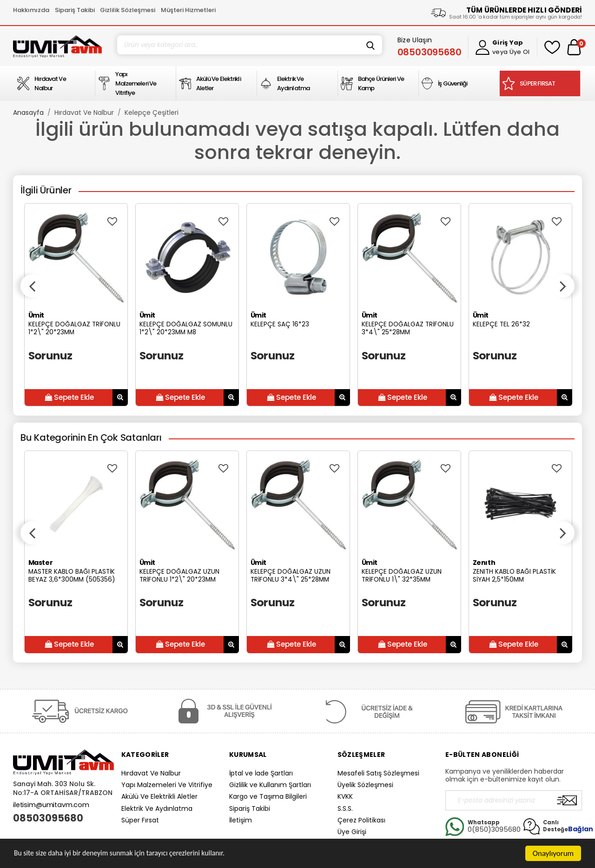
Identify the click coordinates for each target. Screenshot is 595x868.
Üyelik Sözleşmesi (365, 785)
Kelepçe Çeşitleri (152, 113)
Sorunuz (50, 355)
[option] (76, 305)
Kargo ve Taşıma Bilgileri (268, 796)
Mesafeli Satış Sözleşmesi (378, 773)
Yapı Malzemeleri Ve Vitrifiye (167, 785)
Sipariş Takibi (75, 10)
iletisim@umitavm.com (51, 805)
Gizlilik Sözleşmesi (128, 10)
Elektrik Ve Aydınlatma (157, 808)
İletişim (241, 820)
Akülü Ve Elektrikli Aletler (159, 796)
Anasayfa (28, 113)
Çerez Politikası (361, 820)
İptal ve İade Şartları (261, 773)
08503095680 (48, 818)
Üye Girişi (352, 832)
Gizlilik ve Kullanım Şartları (270, 785)
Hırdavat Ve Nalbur (84, 113)
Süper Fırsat (140, 820)
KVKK (345, 796)
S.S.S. (345, 808)
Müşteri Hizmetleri (188, 10)
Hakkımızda (31, 10)
